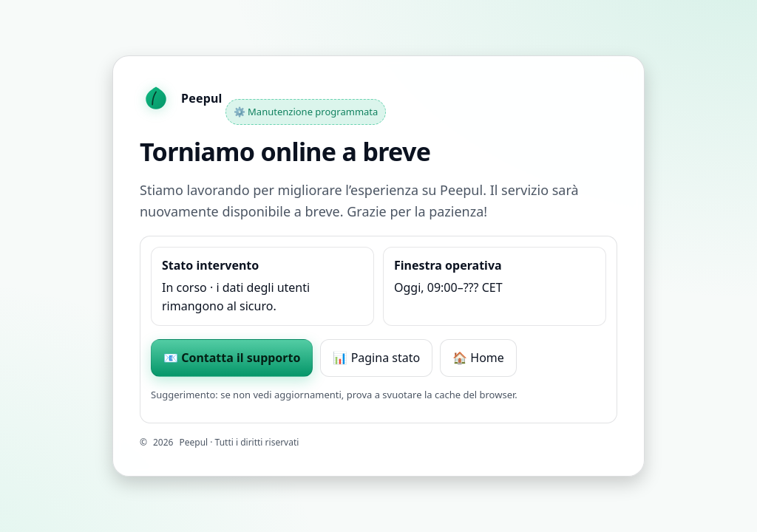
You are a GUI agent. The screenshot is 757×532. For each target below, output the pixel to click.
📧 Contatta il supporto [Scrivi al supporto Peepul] (232, 358)
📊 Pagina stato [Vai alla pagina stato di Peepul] (376, 358)
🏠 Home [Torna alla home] (478, 358)
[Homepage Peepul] (181, 99)
